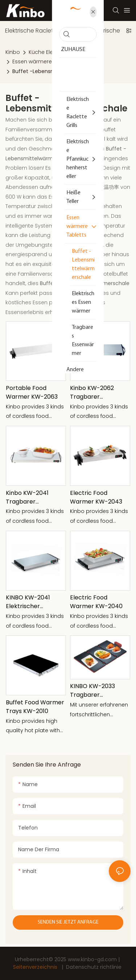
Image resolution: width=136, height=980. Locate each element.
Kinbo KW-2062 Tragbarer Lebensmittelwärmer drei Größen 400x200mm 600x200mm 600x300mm (99, 393)
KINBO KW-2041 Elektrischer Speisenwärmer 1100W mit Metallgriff (35, 602)
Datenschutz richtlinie (94, 967)
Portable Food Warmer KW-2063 (32, 392)
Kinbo (13, 52)
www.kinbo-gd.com (93, 959)
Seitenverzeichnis (36, 967)
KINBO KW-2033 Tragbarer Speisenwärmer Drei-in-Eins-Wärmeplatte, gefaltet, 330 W (92, 691)
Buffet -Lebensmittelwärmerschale (57, 71)
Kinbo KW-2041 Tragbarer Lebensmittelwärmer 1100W (35, 497)
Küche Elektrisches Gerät (60, 52)
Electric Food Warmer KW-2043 (96, 497)
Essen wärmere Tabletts (43, 61)
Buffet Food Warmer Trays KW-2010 (35, 707)
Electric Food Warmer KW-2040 (96, 602)
